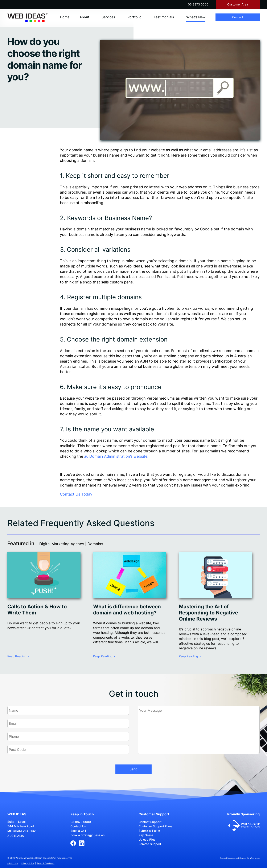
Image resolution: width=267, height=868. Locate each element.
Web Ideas (255, 858)
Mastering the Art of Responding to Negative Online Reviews (208, 613)
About (84, 17)
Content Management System (233, 858)
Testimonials (164, 17)
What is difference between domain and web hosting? (127, 610)
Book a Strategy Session (87, 835)
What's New (196, 17)
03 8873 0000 (198, 4)
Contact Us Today (76, 494)
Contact (238, 17)
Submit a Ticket (149, 831)
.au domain (208, 451)
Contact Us (78, 826)
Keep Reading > (18, 656)
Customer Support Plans (155, 826)
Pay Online (146, 835)
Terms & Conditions (46, 863)
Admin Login (13, 863)
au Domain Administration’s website (116, 456)
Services (108, 17)
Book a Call (78, 831)
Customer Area (238, 4)
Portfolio (134, 17)
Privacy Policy (28, 863)
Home (65, 17)
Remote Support (150, 844)
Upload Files (147, 839)
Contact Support (150, 822)
